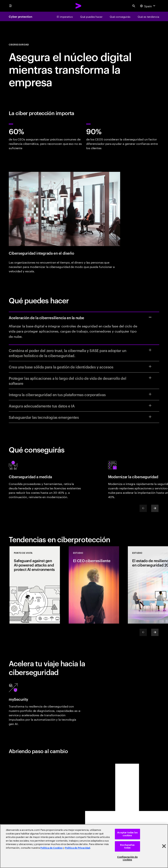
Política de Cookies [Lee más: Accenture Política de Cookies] (51, 848)
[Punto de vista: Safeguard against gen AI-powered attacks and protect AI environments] (35, 585)
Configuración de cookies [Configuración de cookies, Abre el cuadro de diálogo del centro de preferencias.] (127, 858)
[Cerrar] (164, 846)
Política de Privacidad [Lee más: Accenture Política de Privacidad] (78, 848)
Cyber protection (21, 16)
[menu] (11, 6)
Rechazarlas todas (127, 846)
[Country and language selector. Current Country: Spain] (148, 6)
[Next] (155, 508)
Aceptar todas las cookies (127, 834)
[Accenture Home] (79, 6)
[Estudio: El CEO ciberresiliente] (94, 585)
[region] (84, 846)
